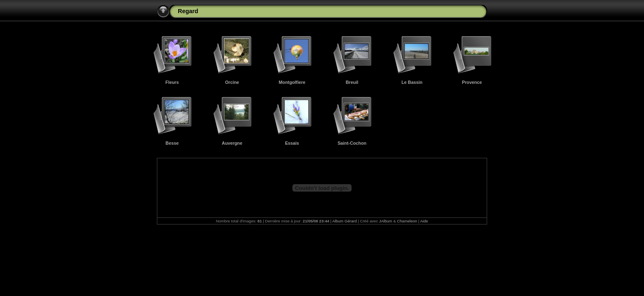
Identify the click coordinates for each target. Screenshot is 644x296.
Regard (188, 11)
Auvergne (232, 143)
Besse (172, 143)
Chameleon (407, 221)
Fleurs (172, 82)
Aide (424, 221)
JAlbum (386, 221)
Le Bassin (412, 82)
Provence (472, 82)
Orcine (232, 82)
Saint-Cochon (352, 143)
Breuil (352, 82)
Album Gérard (345, 221)
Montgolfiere (292, 82)
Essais (292, 143)
